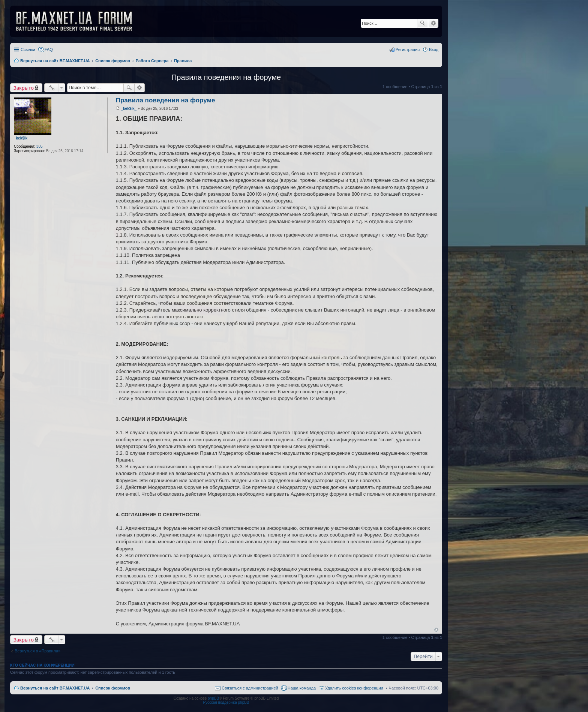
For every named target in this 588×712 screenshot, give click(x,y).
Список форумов (113, 688)
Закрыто (24, 88)
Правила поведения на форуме (226, 77)
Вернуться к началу (436, 630)
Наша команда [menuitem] (302, 688)
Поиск (423, 23)
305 (40, 146)
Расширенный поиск (433, 23)
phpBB (213, 698)
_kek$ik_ (22, 138)
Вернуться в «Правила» (37, 651)
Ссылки (28, 49)
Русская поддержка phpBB (226, 702)
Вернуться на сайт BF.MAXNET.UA (55, 688)
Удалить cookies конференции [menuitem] (354, 688)
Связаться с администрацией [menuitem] (250, 688)
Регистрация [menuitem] (408, 49)
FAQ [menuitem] (49, 49)
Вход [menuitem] (434, 49)
